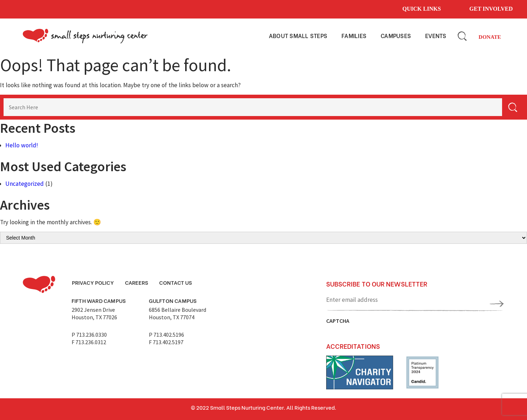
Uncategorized (25, 184)
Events (436, 36)
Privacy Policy (93, 282)
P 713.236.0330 (89, 335)
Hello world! (22, 145)
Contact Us (176, 282)
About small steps (298, 36)
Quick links (422, 9)
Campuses (396, 36)
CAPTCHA (338, 321)
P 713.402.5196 (166, 335)
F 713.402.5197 (166, 342)
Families (354, 36)
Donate (490, 37)
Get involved (491, 9)
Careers (137, 282)
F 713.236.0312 (89, 342)
